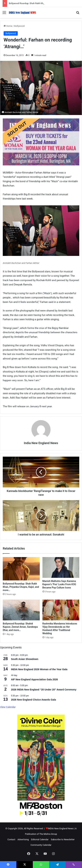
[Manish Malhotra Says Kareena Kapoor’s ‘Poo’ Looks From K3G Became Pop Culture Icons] (61, 567)
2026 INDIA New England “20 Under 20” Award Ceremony (44, 690)
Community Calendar (41, 845)
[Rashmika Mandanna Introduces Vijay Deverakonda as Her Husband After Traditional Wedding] (61, 610)
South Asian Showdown (25, 659)
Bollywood (19, 26)
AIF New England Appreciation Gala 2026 (34, 679)
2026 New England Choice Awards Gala (33, 700)
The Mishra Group (48, 834)
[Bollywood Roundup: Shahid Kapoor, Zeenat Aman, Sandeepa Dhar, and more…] (21, 610)
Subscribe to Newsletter (63, 839)
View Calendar (8, 707)
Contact (11, 839)
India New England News (41, 443)
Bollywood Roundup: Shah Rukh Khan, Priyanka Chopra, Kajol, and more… (21, 587)
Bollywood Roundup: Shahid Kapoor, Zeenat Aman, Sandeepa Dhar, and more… (20, 627)
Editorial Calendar (40, 839)
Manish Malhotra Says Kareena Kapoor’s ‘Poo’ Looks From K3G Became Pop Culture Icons (59, 584)
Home (8, 26)
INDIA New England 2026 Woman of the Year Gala (39, 669)
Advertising (23, 839)
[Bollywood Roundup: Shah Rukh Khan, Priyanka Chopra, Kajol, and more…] (21, 569)
